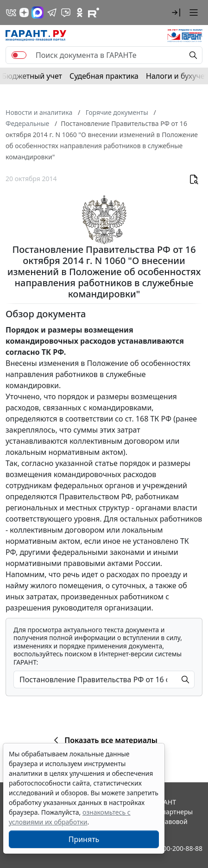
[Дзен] (24, 13)
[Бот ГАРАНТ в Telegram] (66, 13)
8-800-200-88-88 (178, 848)
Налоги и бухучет (177, 76)
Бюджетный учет (32, 76)
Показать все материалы (104, 740)
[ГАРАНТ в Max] (38, 13)
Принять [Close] (84, 839)
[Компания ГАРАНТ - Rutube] (94, 13)
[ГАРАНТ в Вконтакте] (11, 13)
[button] (176, 13)
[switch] (19, 55)
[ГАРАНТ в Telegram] (52, 13)
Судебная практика (104, 76)
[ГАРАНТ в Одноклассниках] (80, 13)
